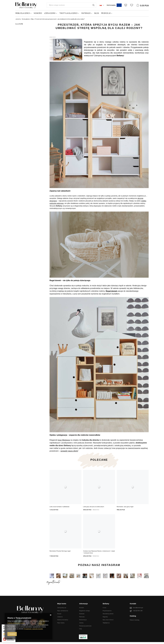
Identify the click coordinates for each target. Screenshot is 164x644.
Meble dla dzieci (23, 13)
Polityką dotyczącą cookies (16, 623)
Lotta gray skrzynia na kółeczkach (94, 507)
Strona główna (26, 19)
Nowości (38, 13)
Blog (97, 13)
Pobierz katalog (135, 620)
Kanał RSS (19, 24)
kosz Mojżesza (64, 440)
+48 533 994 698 (138, 611)
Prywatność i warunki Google (33, 629)
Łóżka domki (50, 13)
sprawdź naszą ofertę (69, 451)
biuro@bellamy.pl (138, 608)
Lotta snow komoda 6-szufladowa (59, 507)
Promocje (106, 13)
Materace (86, 13)
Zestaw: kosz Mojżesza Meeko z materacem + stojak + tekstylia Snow (99, 552)
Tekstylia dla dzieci (68, 13)
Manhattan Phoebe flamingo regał (60, 551)
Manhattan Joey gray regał (125, 507)
